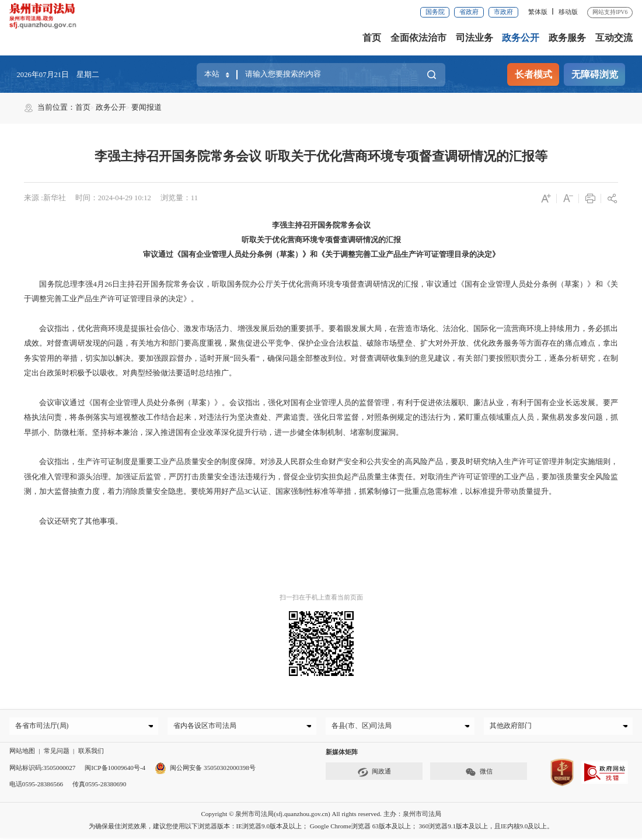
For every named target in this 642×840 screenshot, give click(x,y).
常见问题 (57, 753)
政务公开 (521, 38)
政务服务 (567, 38)
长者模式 (533, 74)
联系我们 (91, 753)
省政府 (469, 12)
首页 (372, 38)
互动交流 (614, 38)
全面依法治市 (418, 38)
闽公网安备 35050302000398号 (205, 770)
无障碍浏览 (595, 74)
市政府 (503, 12)
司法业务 (474, 38)
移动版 (568, 12)
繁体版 (538, 12)
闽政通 (374, 774)
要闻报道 (146, 107)
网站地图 (22, 753)
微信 (479, 774)
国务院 (435, 12)
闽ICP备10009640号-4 (115, 770)
